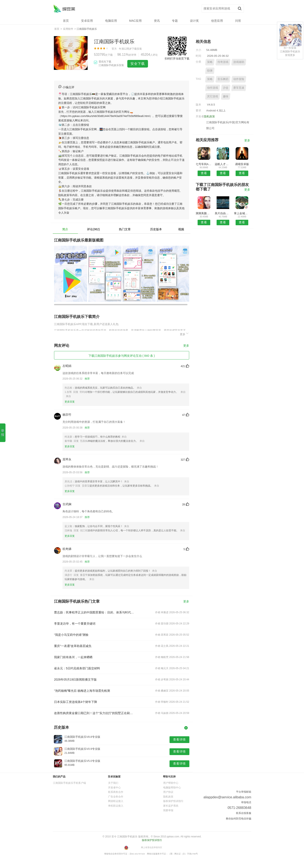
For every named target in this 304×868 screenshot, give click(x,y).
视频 (181, 229)
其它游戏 (213, 96)
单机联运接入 (116, 806)
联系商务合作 (116, 792)
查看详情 (179, 739)
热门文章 (125, 229)
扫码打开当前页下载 (177, 59)
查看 (204, 173)
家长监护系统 (171, 806)
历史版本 (156, 229)
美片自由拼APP (223, 213)
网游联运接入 (116, 801)
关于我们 (113, 783)
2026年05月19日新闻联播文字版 (75, 679)
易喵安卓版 (242, 164)
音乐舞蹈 (223, 79)
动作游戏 (213, 88)
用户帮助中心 (171, 783)
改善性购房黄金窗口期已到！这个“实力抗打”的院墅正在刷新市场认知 (95, 713)
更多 (185, 334)
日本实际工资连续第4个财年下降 (76, 702)
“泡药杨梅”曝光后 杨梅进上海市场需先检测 (82, 691)
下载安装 (137, 49)
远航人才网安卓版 (223, 164)
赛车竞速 (239, 88)
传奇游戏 (223, 62)
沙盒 (226, 88)
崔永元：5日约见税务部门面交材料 (77, 668)
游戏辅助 (239, 62)
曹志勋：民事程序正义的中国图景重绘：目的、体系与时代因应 (95, 612)
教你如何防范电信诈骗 (239, 819)
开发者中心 (114, 788)
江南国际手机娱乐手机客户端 (69, 783)
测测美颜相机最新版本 (204, 213)
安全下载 (138, 64)
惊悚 (210, 71)
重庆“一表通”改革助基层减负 (73, 646)
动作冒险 (239, 79)
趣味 (226, 96)
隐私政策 (209, 116)
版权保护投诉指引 (173, 801)
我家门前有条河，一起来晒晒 (73, 657)
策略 (210, 62)
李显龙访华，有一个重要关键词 (75, 624)
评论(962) (93, 229)
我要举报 (168, 810)
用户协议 (168, 792)
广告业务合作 (116, 797)
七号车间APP (204, 164)
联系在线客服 (244, 813)
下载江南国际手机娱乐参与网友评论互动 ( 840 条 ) (122, 356)
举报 (3, 433)
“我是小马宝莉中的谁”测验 (71, 635)
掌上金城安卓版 (242, 213)
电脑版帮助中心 (172, 788)
